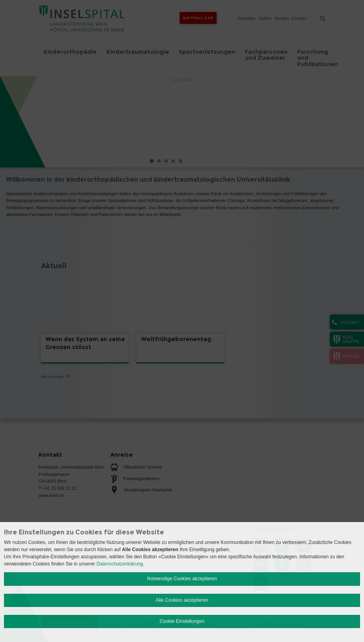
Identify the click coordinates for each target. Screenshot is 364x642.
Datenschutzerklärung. (120, 564)
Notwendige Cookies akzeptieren (182, 579)
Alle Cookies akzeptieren (182, 600)
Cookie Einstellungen (182, 621)
